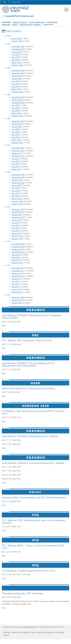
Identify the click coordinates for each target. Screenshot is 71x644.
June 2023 (16, 108)
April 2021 (15, 167)
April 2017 (15, 287)
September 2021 (18, 156)
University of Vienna (20, 22)
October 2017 (17, 273)
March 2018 (16, 260)
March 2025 (16, 63)
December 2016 (18, 297)
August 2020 (17, 185)
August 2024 (17, 79)
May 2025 (15, 57)
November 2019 (18, 212)
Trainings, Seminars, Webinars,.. (30, 25)
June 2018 (16, 255)
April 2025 (15, 60)
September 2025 (18, 49)
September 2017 (18, 276)
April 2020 (15, 196)
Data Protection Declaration (43, 632)
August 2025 (17, 52)
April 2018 (15, 257)
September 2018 (18, 252)
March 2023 (16, 113)
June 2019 (16, 225)
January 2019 (17, 239)
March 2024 (16, 89)
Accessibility (24, 632)
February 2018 (17, 263)
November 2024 (18, 73)
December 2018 (18, 244)
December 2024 (18, 70)
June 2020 (16, 191)
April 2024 (15, 87)
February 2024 (17, 92)
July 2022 (15, 129)
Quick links (16, 2)
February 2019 (17, 236)
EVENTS (15, 25)
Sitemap (7, 632)
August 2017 (17, 279)
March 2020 (16, 199)
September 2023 (18, 103)
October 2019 (17, 215)
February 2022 (17, 143)
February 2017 (17, 292)
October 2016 (17, 303)
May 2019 (15, 228)
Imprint (15, 632)
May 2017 (15, 284)
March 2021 (16, 169)
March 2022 (16, 140)
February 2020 (17, 201)
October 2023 (17, 100)
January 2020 (17, 204)
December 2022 (18, 121)
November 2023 (18, 97)
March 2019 (16, 233)
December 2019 (18, 209)
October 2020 (17, 180)
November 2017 (18, 271)
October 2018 (17, 249)
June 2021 (16, 161)
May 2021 (15, 164)
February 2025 (17, 65)
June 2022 (16, 132)
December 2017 (18, 268)
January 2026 (17, 41)
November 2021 (18, 151)
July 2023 (15, 105)
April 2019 (15, 231)
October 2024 (17, 76)
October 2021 (17, 153)
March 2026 (16, 39)
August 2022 (17, 127)
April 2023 (15, 111)
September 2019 (18, 217)
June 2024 (16, 81)
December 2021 (18, 148)
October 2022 (17, 124)
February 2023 (17, 116)
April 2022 (15, 137)
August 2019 (17, 220)
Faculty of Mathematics (37, 22)
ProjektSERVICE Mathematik (19, 16)
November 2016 (18, 300)
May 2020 (15, 193)
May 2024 (15, 84)
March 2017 (16, 289)
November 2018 (18, 247)
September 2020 (18, 183)
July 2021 (15, 159)
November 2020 (18, 177)
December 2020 (18, 175)
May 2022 (15, 135)
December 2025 (18, 46)
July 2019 (15, 223)
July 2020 (15, 188)
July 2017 (15, 282)
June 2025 (16, 55)
